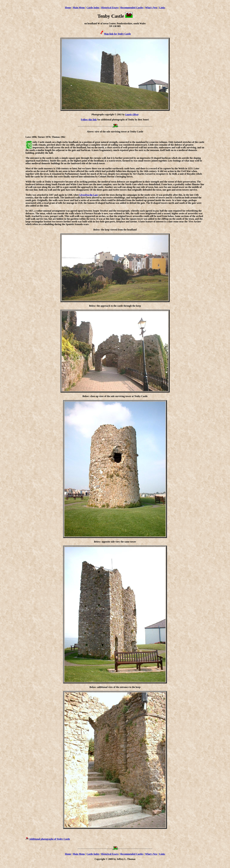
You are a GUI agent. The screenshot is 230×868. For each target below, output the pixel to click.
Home (68, 8)
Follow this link (89, 120)
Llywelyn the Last (89, 195)
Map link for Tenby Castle (117, 34)
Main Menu (79, 8)
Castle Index (93, 8)
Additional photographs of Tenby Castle (50, 839)
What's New (151, 8)
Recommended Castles (132, 8)
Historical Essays (110, 8)
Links (162, 8)
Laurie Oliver (132, 114)
